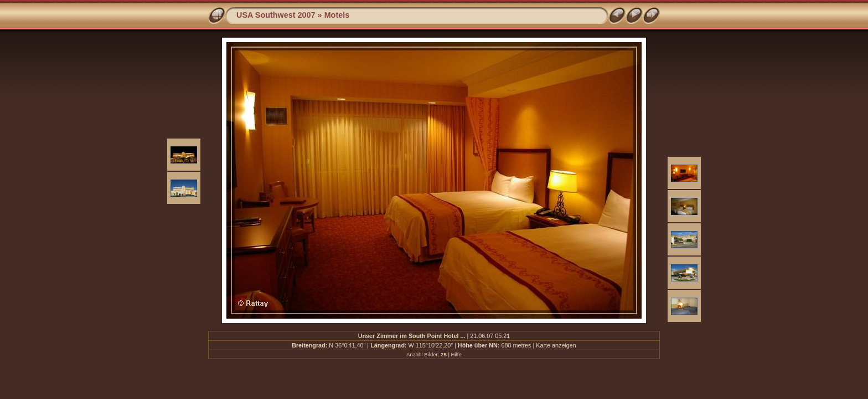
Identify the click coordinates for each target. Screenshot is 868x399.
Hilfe (456, 354)
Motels (337, 15)
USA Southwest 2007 (276, 15)
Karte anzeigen (556, 345)
